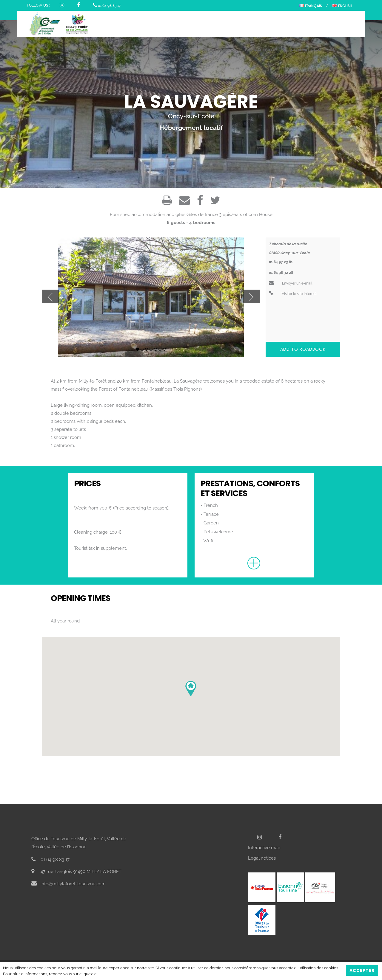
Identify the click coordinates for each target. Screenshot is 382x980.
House (266, 215)
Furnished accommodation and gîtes (148, 215)
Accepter (362, 970)
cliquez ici (88, 974)
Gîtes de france (202, 215)
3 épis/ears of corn (238, 215)
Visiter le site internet (293, 294)
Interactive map (264, 848)
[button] (191, 689)
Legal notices (262, 858)
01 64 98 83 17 (107, 6)
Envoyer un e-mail (291, 283)
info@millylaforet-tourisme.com (68, 884)
